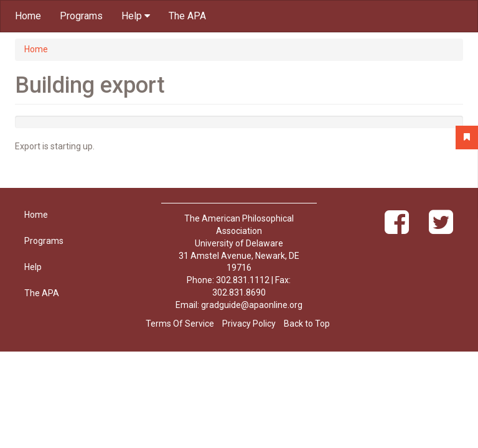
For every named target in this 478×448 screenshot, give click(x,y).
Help (136, 16)
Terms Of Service (180, 324)
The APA (187, 16)
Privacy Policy (249, 324)
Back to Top (307, 324)
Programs (81, 16)
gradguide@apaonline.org (252, 305)
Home (28, 16)
